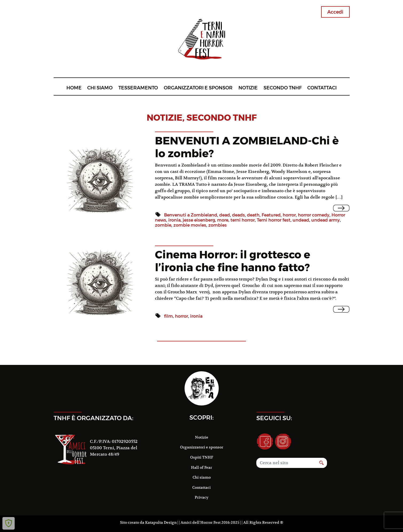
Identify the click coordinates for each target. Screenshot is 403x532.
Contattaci (322, 88)
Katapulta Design (161, 522)
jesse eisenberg (199, 220)
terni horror (243, 220)
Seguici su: (274, 418)
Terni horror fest (274, 220)
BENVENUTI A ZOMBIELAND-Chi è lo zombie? (247, 147)
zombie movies (190, 225)
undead (301, 220)
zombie (163, 225)
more (223, 220)
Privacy (201, 497)
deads (238, 215)
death (253, 215)
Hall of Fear (201, 467)
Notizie (248, 88)
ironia (174, 220)
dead (225, 215)
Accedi (335, 12)
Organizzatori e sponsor (198, 88)
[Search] (286, 463)
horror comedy (314, 215)
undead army (326, 220)
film (168, 316)
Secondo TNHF (283, 88)
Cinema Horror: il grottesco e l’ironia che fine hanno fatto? (233, 261)
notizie (165, 118)
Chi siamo (100, 88)
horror (289, 215)
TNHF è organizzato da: (93, 418)
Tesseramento (138, 88)
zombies (218, 225)
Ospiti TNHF (202, 457)
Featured (271, 215)
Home (74, 88)
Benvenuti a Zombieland (191, 215)
